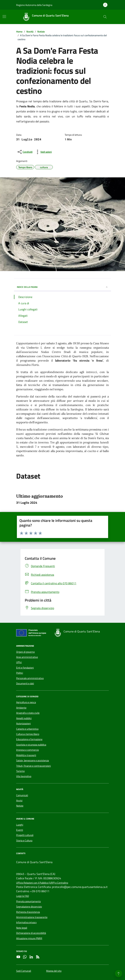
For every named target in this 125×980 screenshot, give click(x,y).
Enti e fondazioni (25, 668)
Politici (20, 673)
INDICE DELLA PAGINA (62, 287)
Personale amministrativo (30, 678)
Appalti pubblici (24, 718)
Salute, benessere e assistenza (33, 760)
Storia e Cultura (24, 841)
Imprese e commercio (27, 750)
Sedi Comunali (24, 971)
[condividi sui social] (25, 152)
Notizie (20, 806)
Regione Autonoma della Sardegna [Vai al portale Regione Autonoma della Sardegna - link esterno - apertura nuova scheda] (34, 5)
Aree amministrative (27, 657)
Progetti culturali (25, 835)
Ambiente (21, 708)
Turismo (20, 771)
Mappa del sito (54, 971)
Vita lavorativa (24, 776)
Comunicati (22, 795)
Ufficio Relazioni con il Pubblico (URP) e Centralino (42, 883)
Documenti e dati (25, 683)
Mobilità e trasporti (26, 755)
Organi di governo (25, 652)
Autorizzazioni (23, 723)
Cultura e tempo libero (28, 734)
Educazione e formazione (29, 739)
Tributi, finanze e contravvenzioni (33, 766)
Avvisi (19, 800)
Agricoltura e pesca (26, 702)
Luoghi (20, 825)
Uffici (19, 662)
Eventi (20, 830)
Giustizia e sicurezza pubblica (31, 745)
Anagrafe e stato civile (28, 713)
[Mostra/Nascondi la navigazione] (4, 17)
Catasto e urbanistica (27, 729)
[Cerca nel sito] (105, 17)
